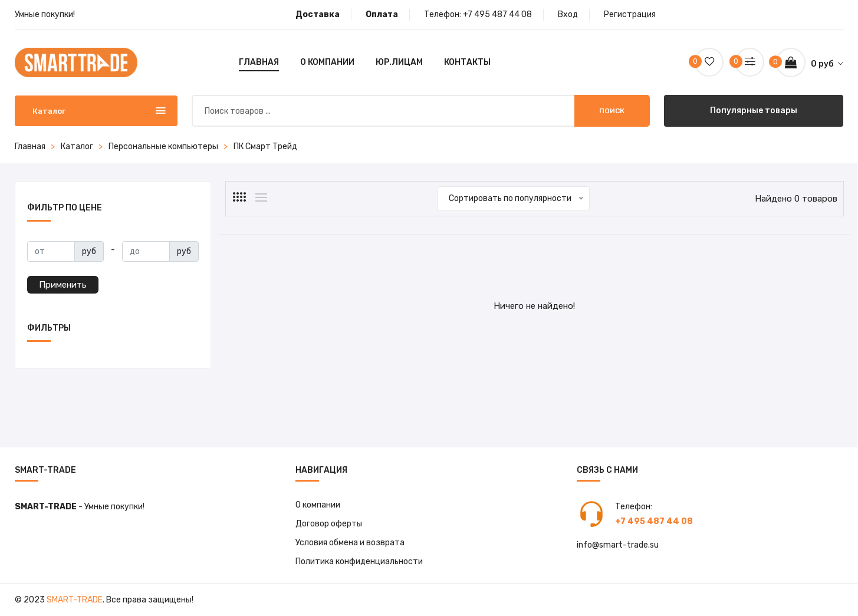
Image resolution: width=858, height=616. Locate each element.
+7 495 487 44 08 (497, 14)
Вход (568, 14)
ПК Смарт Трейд (265, 146)
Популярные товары (754, 111)
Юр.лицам (399, 62)
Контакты (467, 62)
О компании (327, 62)
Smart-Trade (75, 600)
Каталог (77, 146)
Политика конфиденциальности (359, 561)
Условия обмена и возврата (350, 543)
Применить (63, 285)
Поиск (612, 111)
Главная (259, 62)
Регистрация (630, 14)
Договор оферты (329, 524)
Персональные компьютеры (163, 146)
